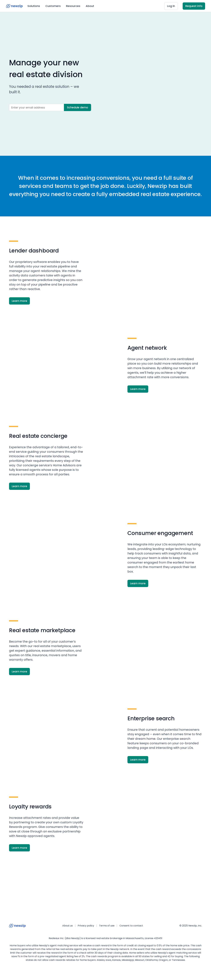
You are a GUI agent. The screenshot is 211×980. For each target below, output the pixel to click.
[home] (14, 6)
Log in (171, 6)
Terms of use (107, 926)
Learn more (19, 301)
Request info (194, 6)
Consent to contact (131, 926)
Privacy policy (86, 926)
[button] (34, 6)
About (90, 6)
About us (67, 926)
